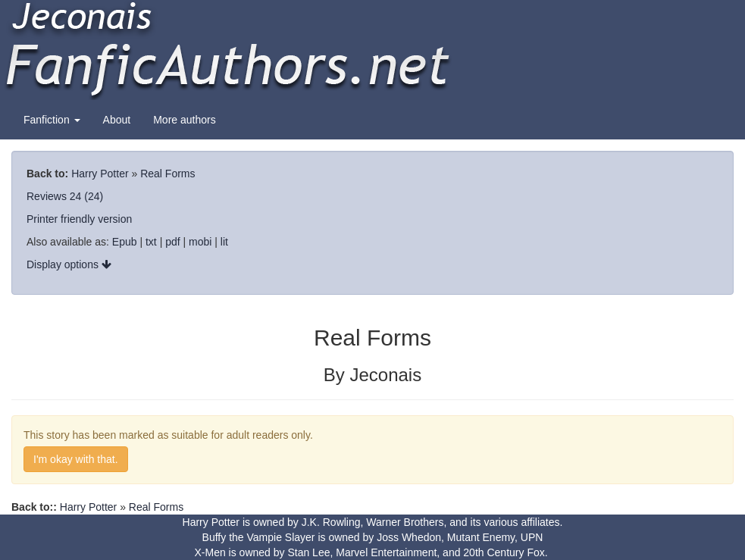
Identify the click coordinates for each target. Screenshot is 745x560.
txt (151, 242)
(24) (94, 196)
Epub (125, 242)
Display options (69, 264)
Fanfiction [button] (52, 120)
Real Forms (167, 174)
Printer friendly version (79, 219)
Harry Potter (100, 174)
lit (224, 242)
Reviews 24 (54, 196)
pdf (172, 242)
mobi (200, 242)
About (117, 120)
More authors (184, 120)
